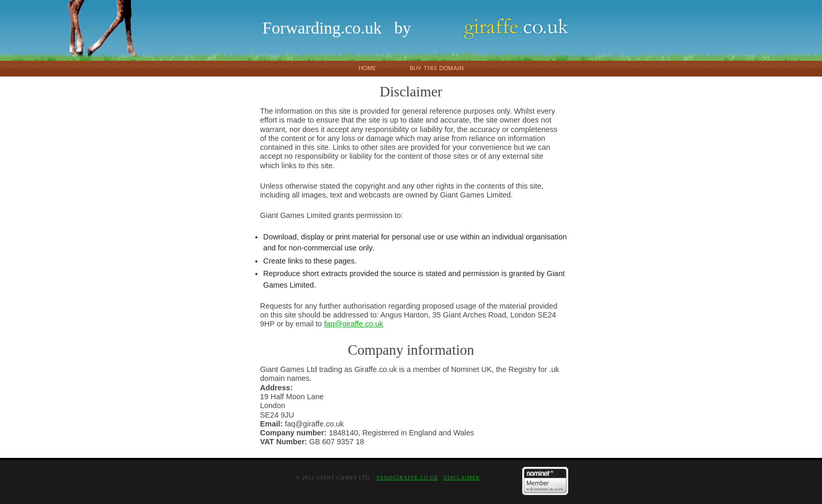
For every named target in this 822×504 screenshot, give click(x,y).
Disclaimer (462, 478)
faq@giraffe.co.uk (354, 324)
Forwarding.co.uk (322, 28)
